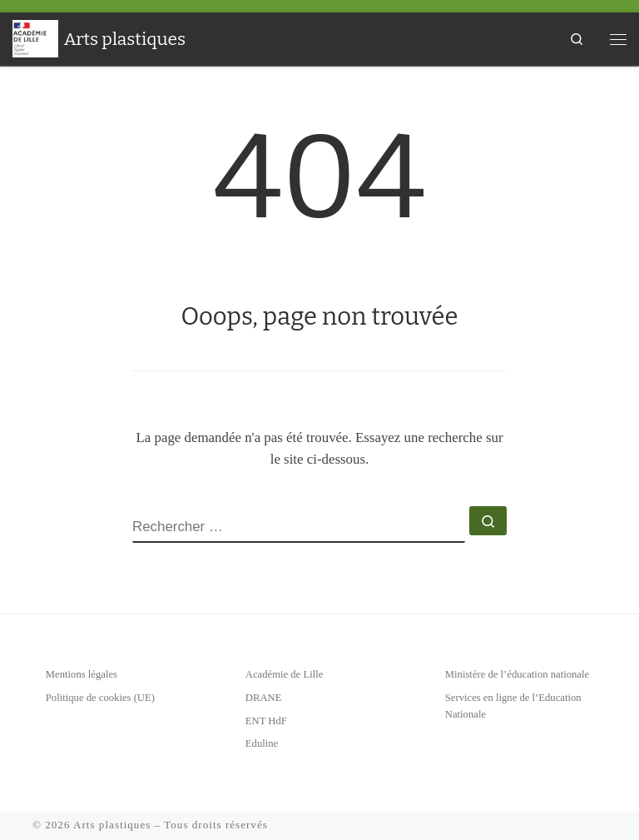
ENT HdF (266, 721)
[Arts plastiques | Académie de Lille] (35, 37)
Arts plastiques (112, 825)
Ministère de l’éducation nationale (517, 674)
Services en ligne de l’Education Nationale (513, 706)
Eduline (262, 743)
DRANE (264, 698)
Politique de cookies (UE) (100, 698)
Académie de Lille (284, 674)
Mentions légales (82, 674)
